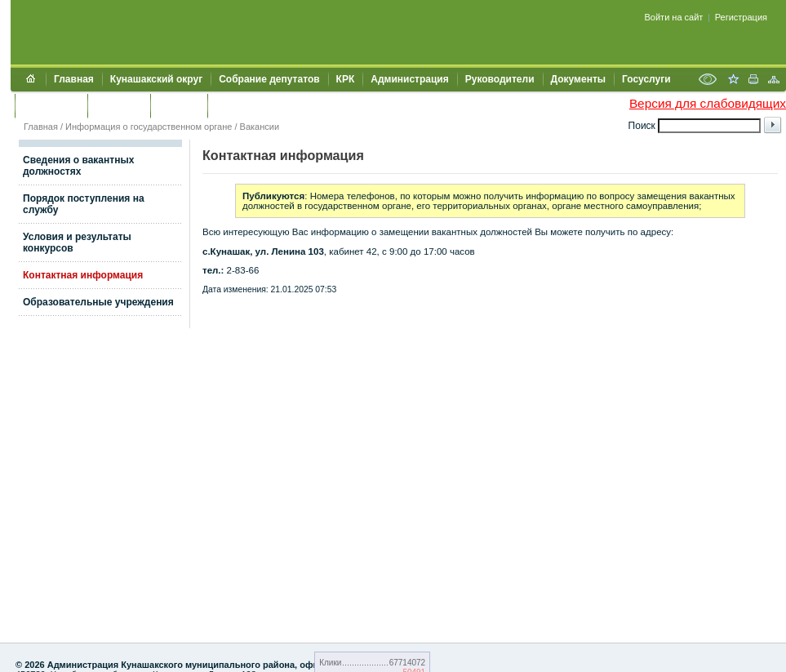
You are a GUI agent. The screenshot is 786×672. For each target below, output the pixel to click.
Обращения (51, 105)
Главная (74, 79)
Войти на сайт (674, 17)
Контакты (119, 105)
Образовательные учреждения (98, 302)
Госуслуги (646, 79)
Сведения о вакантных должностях (78, 166)
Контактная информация (83, 275)
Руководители (500, 79)
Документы (578, 79)
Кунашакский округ (156, 79)
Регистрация (741, 17)
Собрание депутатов (269, 79)
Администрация (409, 79)
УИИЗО (232, 105)
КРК (346, 79)
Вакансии (260, 127)
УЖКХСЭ (179, 105)
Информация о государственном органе (149, 127)
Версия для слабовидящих (708, 103)
